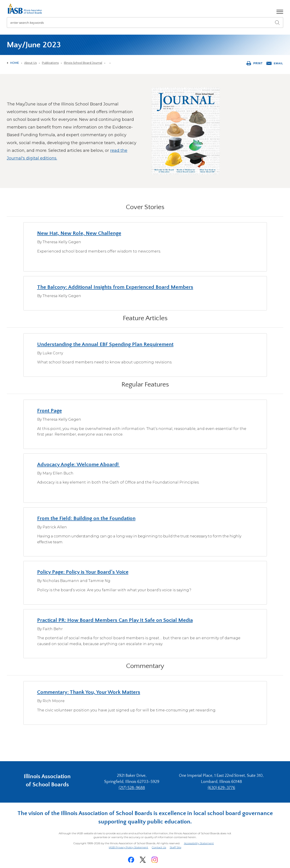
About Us (30, 63)
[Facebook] (131, 858)
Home (15, 63)
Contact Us (159, 846)
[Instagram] (155, 858)
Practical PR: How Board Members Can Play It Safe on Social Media (116, 620)
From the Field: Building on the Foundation (87, 518)
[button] (280, 12)
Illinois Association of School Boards (47, 781)
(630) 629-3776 (222, 788)
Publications (50, 63)
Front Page (50, 411)
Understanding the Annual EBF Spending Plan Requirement (106, 344)
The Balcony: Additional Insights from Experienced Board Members (117, 287)
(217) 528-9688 (134, 788)
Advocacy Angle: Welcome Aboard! (80, 465)
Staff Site (176, 847)
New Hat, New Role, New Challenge (80, 233)
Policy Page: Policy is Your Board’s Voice (84, 572)
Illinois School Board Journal (83, 63)
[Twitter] (143, 858)
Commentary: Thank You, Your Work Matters (90, 692)
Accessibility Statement (199, 843)
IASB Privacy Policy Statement (128, 846)
